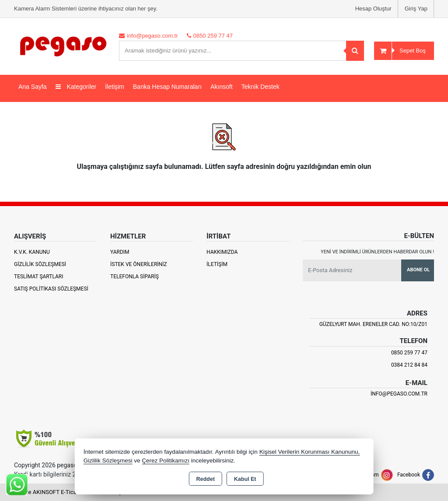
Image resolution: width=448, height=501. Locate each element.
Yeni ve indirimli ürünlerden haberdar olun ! (377, 252)
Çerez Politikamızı (166, 461)
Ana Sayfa (33, 87)
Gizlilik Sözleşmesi (40, 264)
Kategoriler (76, 87)
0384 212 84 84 (409, 365)
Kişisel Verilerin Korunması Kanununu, (310, 452)
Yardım (120, 252)
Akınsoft (222, 87)
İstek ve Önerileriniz (139, 264)
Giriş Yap (416, 9)
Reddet (205, 479)
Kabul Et (245, 479)
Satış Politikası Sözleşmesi (51, 289)
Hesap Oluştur (373, 9)
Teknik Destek (261, 87)
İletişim (115, 87)
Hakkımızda (222, 252)
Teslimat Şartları (39, 277)
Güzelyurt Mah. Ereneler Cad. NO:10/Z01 (373, 324)
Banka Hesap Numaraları (167, 87)
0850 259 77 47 (409, 353)
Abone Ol (418, 270)
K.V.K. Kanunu (32, 252)
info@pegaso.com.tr (399, 394)
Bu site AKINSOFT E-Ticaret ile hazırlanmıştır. (71, 492)
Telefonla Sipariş (135, 277)
